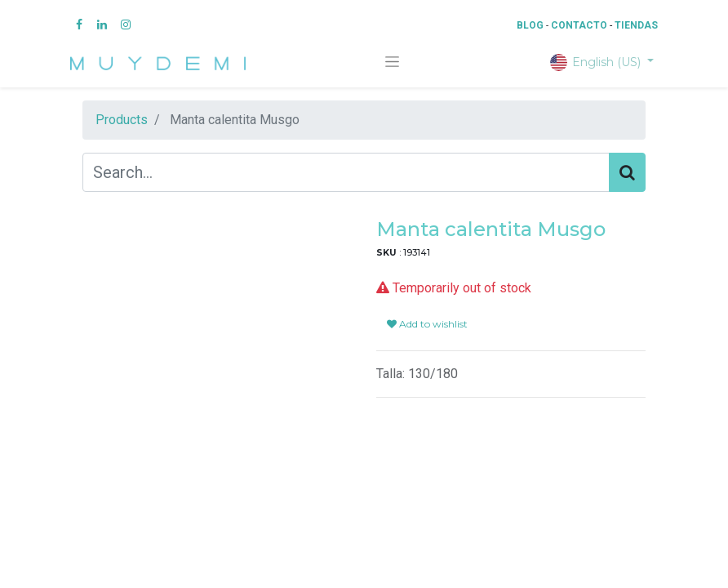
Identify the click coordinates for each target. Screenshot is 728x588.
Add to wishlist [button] (427, 304)
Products (122, 120)
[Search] (627, 172)
